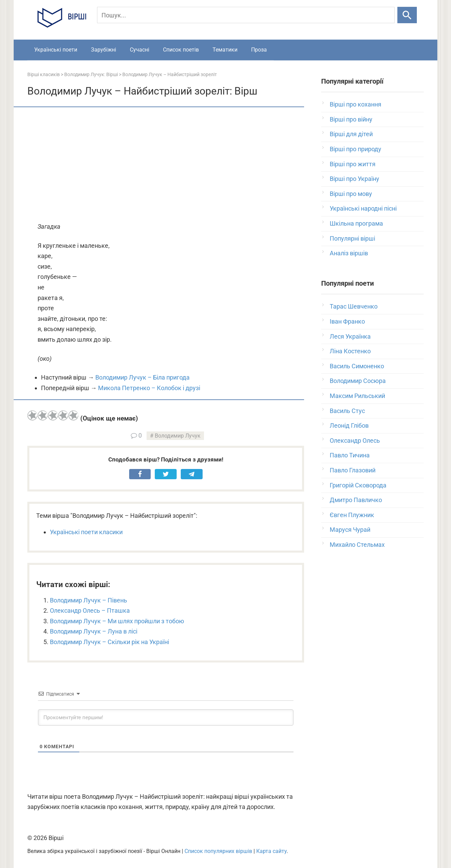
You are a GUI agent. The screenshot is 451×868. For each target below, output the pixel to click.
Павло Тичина (350, 455)
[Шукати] (407, 15)
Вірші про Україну (354, 179)
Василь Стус (347, 411)
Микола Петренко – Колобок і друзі (149, 388)
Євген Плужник (352, 515)
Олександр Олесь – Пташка (90, 610)
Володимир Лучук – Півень (88, 600)
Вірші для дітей (351, 134)
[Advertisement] (166, 165)
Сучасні (140, 50)
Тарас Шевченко (354, 306)
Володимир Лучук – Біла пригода (142, 377)
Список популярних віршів (218, 851)
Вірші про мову (351, 194)
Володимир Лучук (178, 436)
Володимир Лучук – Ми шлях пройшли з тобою (117, 621)
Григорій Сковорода (358, 485)
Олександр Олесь (355, 440)
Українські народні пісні (363, 208)
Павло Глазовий (353, 470)
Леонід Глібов (349, 425)
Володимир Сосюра (358, 381)
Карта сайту (271, 851)
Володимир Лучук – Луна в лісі (94, 631)
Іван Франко (347, 321)
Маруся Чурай (350, 530)
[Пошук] (246, 15)
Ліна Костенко (350, 351)
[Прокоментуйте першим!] (166, 717)
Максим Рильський (357, 396)
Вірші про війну (351, 119)
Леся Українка (350, 336)
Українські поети (56, 50)
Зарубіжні (104, 50)
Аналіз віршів (349, 253)
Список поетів (181, 50)
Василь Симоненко (357, 366)
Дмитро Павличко (356, 500)
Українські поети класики (86, 532)
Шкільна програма (356, 223)
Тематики (225, 50)
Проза (259, 50)
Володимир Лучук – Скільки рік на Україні (110, 642)
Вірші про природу (356, 149)
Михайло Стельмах (357, 545)
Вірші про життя (353, 164)
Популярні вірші (352, 238)
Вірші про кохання (356, 104)
